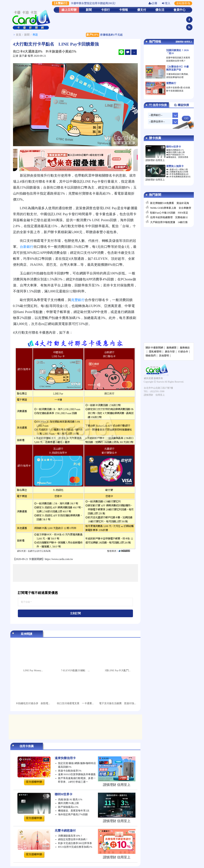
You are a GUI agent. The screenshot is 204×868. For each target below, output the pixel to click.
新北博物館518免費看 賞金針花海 (170, 203)
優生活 (160, 10)
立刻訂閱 (75, 613)
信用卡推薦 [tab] (27, 746)
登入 (166, 3)
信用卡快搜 (158, 105)
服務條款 (185, 348)
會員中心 (179, 10)
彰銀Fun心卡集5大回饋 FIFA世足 (169, 213)
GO (186, 118)
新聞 (89, 10)
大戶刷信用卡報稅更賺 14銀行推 (169, 222)
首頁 (19, 35)
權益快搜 (181, 105)
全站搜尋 (183, 3)
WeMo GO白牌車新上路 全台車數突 (171, 208)
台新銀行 (27, 247)
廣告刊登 (170, 352)
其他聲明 (164, 356)
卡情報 (123, 10)
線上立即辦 (69, 10)
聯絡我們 (151, 356)
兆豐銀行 (78, 300)
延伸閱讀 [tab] (27, 634)
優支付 (142, 10)
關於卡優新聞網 (154, 348)
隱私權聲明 (155, 352)
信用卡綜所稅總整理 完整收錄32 (169, 217)
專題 (35, 35)
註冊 (153, 3)
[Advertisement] (75, 573)
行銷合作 (183, 352)
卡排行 (105, 10)
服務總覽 (171, 348)
